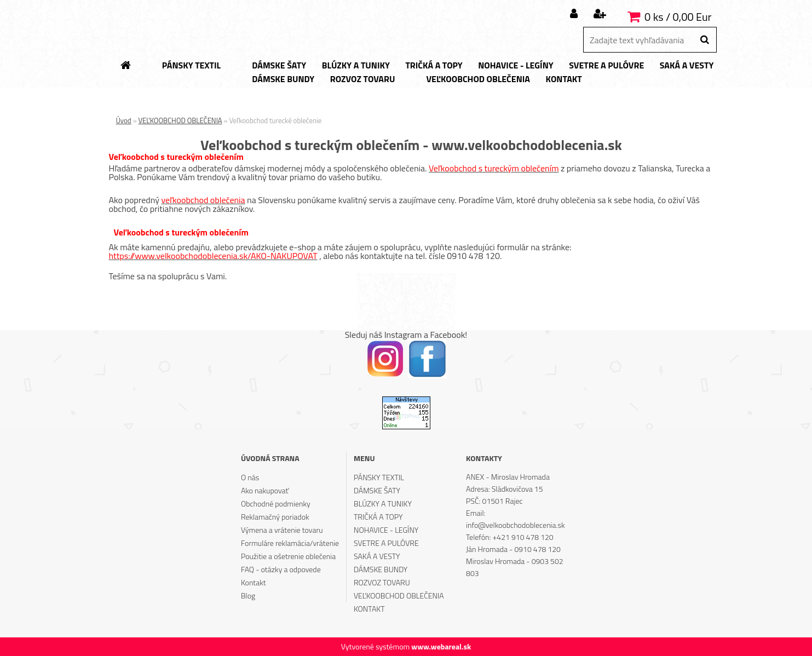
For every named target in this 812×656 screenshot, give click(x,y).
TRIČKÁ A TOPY (378, 517)
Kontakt (254, 582)
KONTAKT (369, 609)
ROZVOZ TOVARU (382, 582)
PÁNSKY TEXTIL (379, 477)
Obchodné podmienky (276, 503)
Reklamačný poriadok (275, 517)
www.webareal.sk (441, 646)
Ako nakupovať (265, 490)
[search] (704, 40)
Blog (248, 595)
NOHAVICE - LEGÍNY (386, 530)
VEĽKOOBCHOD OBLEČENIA (180, 120)
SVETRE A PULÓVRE (386, 543)
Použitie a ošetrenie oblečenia (288, 556)
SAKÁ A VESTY (377, 556)
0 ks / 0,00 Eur (678, 17)
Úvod (124, 120)
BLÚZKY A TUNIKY (383, 503)
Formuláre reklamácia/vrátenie (290, 543)
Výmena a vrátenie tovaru (282, 530)
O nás (250, 477)
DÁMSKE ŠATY (377, 490)
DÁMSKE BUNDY (381, 569)
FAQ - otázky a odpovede (281, 569)
